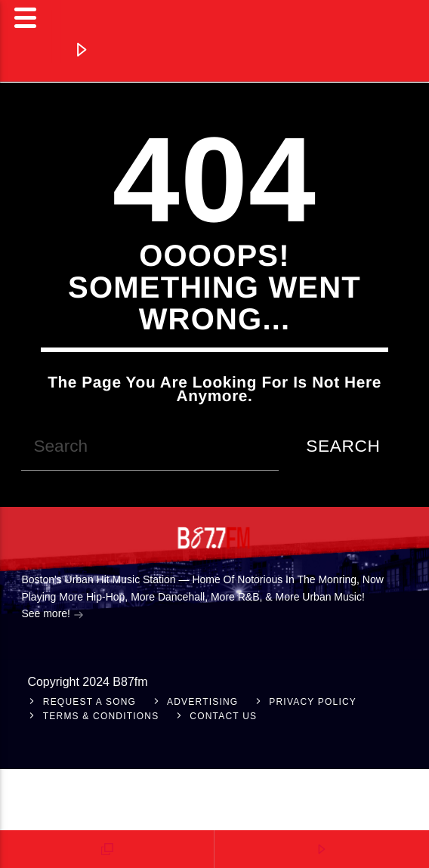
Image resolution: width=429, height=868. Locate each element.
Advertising (202, 702)
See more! (52, 615)
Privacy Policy (313, 702)
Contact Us (223, 716)
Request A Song (90, 702)
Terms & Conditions (101, 716)
